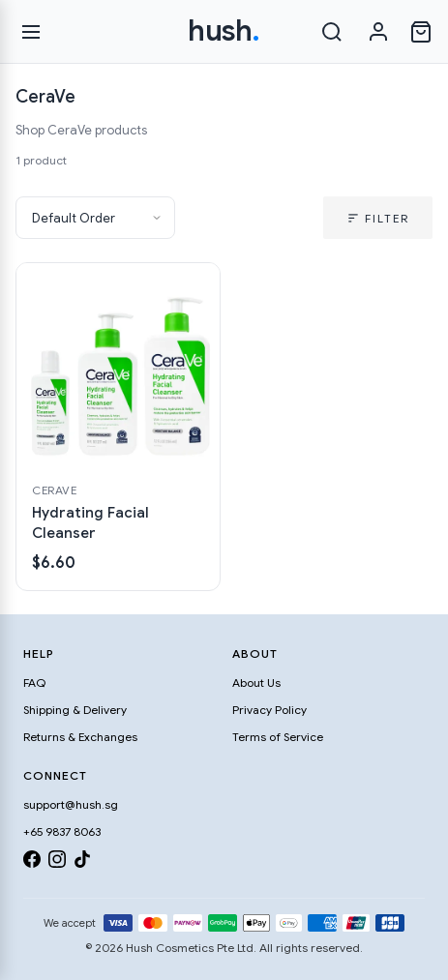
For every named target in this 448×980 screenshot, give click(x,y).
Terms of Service (278, 737)
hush (224, 31)
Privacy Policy (269, 710)
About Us (256, 683)
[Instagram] (57, 862)
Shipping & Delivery (75, 710)
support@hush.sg (71, 804)
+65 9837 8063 (62, 832)
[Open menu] (31, 32)
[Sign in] (378, 32)
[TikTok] (82, 862)
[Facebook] (32, 862)
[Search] (332, 32)
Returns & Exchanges (80, 737)
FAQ (34, 683)
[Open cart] (421, 32)
